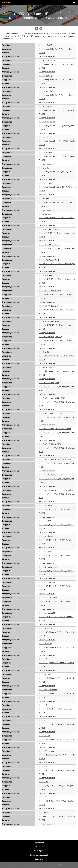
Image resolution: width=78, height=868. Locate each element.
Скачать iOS (39, 843)
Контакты (39, 859)
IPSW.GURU (6, 3)
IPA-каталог (39, 847)
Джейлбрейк (39, 851)
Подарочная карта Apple (39, 855)
